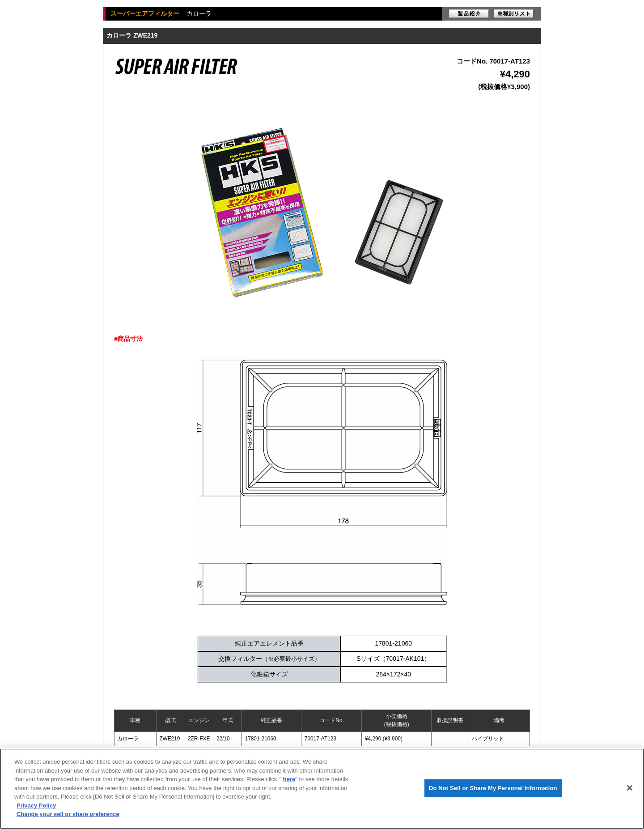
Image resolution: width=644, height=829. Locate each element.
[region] (322, 789)
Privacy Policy (36, 806)
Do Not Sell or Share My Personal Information (493, 788)
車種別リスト (514, 14)
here (289, 779)
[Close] (630, 788)
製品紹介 (469, 14)
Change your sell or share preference (68, 814)
